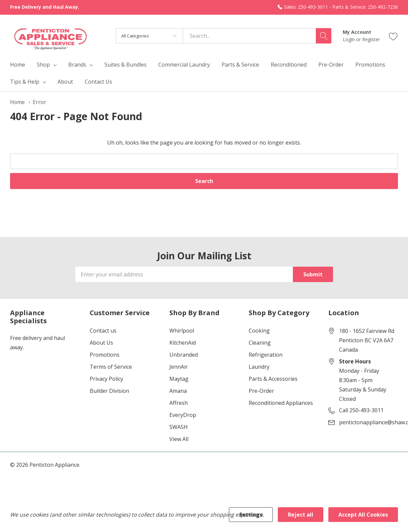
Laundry (259, 367)
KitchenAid (183, 343)
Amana (178, 391)
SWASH (179, 427)
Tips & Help (25, 82)
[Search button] (324, 36)
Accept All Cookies (363, 515)
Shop (43, 65)
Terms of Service (111, 367)
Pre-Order (261, 391)
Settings (251, 515)
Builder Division (109, 391)
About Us (101, 343)
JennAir (179, 367)
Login (349, 39)
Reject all (301, 515)
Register (371, 39)
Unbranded (184, 355)
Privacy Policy (106, 379)
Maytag (179, 379)
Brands (77, 65)
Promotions (105, 355)
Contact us (103, 331)
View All (179, 439)
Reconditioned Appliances (281, 403)
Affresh (179, 403)
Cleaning (260, 343)
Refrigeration (266, 355)
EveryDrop (183, 415)
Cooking (259, 331)
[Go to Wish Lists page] (393, 36)
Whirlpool (182, 331)
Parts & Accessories (273, 379)
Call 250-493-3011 (361, 410)
